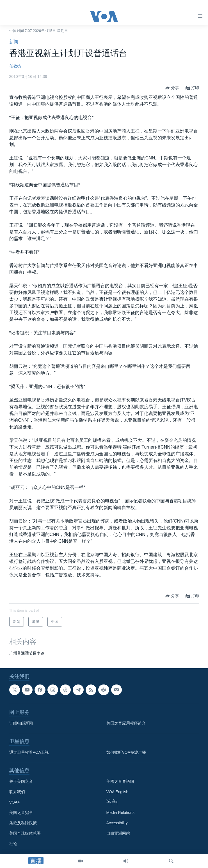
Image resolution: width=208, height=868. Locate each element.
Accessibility (117, 823)
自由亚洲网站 (118, 833)
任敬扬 (15, 66)
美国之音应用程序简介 (126, 723)
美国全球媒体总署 (25, 833)
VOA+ (15, 802)
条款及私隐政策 (23, 823)
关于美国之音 (21, 781)
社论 (13, 844)
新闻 (14, 42)
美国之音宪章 (21, 813)
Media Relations (120, 813)
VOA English (117, 792)
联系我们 (17, 792)
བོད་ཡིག (112, 802)
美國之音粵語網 (120, 781)
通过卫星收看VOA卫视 (29, 752)
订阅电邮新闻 (21, 723)
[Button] (172, 88)
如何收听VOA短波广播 (126, 752)
